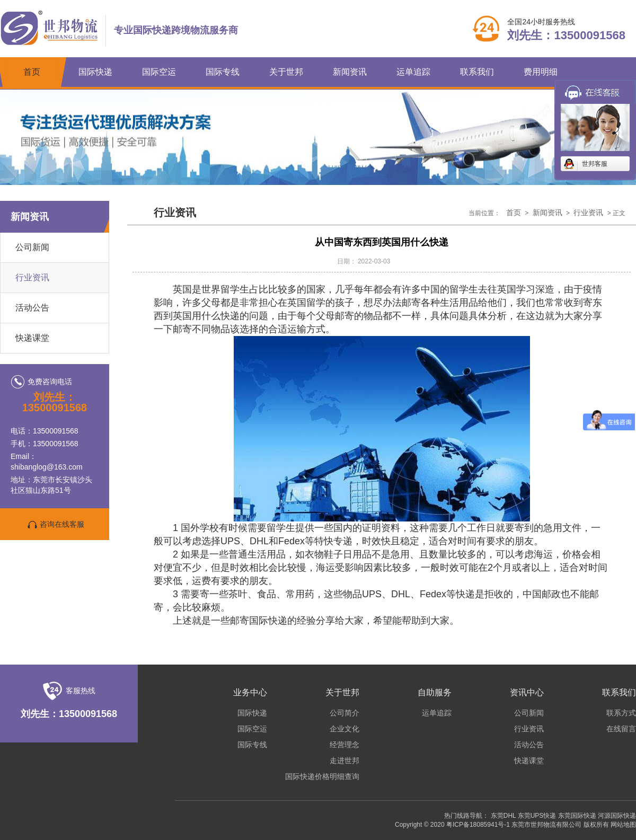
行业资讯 (32, 277)
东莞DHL (503, 816)
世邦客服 (595, 164)
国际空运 (159, 72)
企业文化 (344, 729)
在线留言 (621, 729)
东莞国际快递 (577, 816)
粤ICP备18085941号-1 (478, 825)
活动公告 (32, 308)
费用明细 (541, 72)
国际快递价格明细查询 (322, 776)
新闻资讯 (350, 72)
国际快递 (95, 72)
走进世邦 (344, 761)
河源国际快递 (617, 816)
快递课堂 (32, 338)
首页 (32, 72)
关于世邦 (286, 72)
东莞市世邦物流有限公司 (546, 825)
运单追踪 (413, 72)
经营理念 (344, 745)
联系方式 (621, 713)
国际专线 (223, 72)
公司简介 (344, 713)
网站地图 (623, 825)
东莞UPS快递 (537, 816)
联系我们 (477, 72)
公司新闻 (32, 247)
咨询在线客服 (55, 525)
